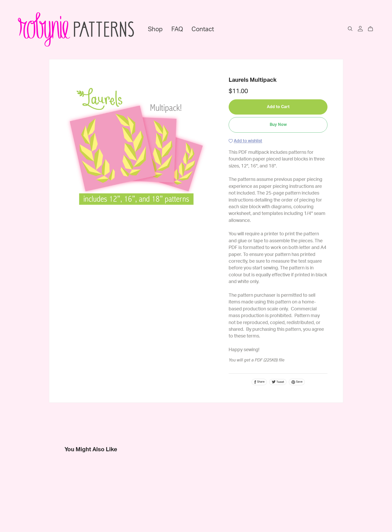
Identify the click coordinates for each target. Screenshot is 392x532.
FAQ (177, 29)
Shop (155, 29)
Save (297, 382)
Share (259, 382)
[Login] (360, 28)
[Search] (350, 29)
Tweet (278, 382)
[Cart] (373, 29)
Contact (203, 29)
